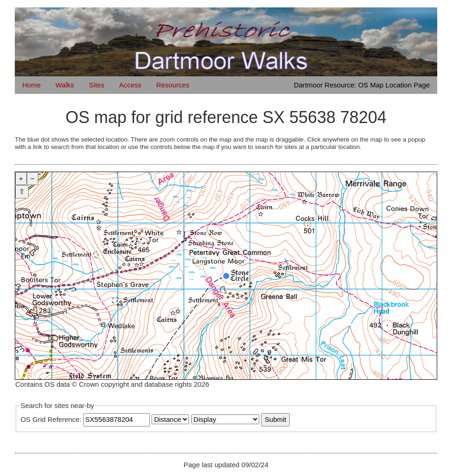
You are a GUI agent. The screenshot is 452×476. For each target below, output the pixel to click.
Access (130, 85)
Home (31, 85)
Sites (96, 85)
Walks (65, 85)
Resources (173, 85)
